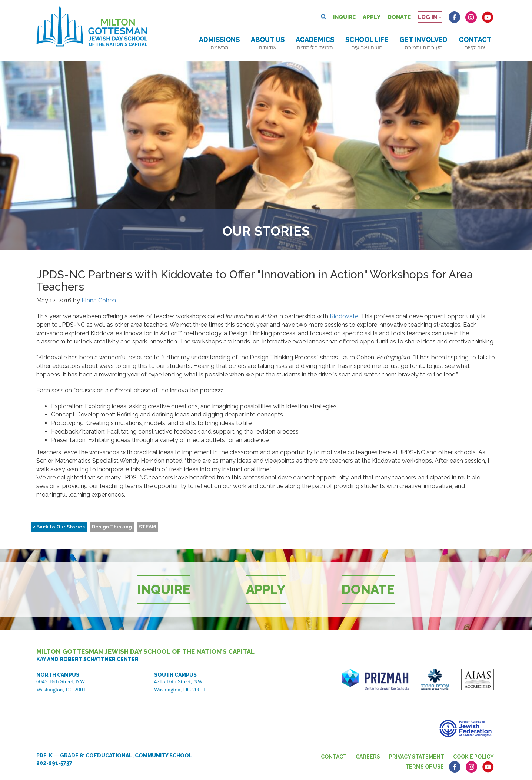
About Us (268, 43)
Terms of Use (425, 767)
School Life (367, 43)
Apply (372, 17)
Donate (399, 17)
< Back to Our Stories (59, 527)
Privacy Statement (417, 757)
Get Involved (423, 43)
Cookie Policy (473, 757)
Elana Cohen (99, 300)
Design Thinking (112, 527)
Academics (315, 43)
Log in (430, 17)
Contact (475, 43)
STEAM (147, 527)
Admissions (219, 43)
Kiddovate (344, 316)
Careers (368, 757)
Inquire (344, 17)
